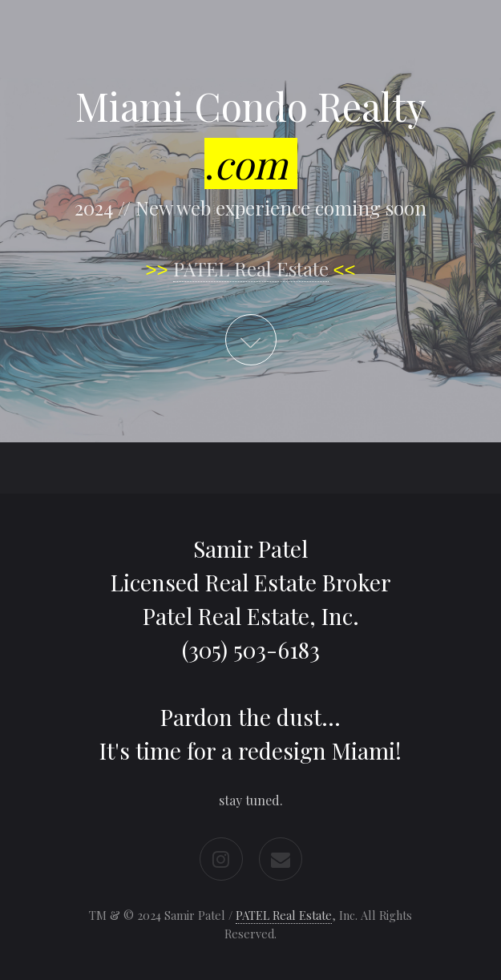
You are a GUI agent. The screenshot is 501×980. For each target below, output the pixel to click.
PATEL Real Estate (251, 268)
